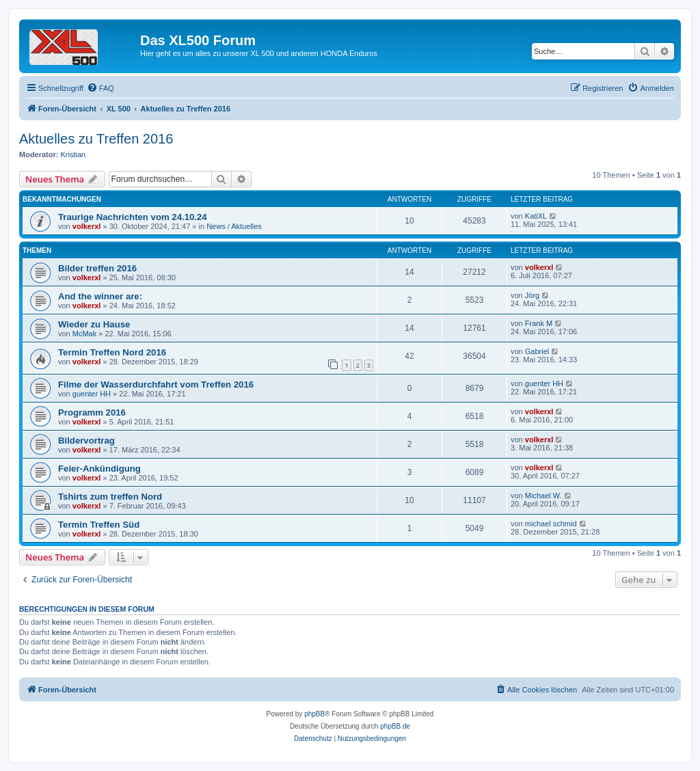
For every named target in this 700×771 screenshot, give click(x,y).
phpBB (314, 714)
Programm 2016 (92, 412)
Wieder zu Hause (94, 324)
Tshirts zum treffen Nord (110, 497)
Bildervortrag (86, 441)
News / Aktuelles (234, 226)
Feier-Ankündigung (99, 469)
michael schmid (551, 524)
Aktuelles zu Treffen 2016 (96, 139)
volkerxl (87, 226)
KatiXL (536, 216)
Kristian (73, 154)
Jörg (532, 295)
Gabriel (537, 351)
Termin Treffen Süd (99, 525)
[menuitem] (100, 88)
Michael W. (543, 496)
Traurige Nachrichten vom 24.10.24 (133, 217)
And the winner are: (100, 296)
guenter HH (92, 394)
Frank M (539, 323)
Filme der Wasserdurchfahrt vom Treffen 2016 (156, 384)
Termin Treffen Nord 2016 (112, 352)
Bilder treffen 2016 (97, 268)
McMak (84, 334)
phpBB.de (395, 726)
